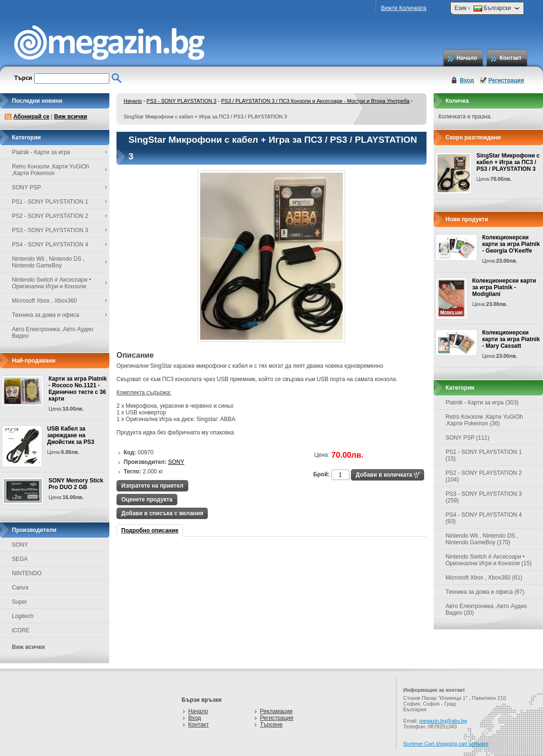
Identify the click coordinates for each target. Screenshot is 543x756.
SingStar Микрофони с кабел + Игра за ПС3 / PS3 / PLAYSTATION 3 (508, 162)
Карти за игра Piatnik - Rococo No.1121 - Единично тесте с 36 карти (78, 389)
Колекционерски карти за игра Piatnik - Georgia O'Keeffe (511, 244)
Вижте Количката (403, 8)
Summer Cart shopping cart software (446, 744)
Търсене (271, 725)
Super (19, 602)
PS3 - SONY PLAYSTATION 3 (181, 101)
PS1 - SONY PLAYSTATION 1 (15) (484, 455)
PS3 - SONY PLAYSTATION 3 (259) (484, 497)
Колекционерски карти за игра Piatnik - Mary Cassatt (511, 339)
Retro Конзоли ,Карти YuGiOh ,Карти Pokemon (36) (484, 420)
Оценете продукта (147, 500)
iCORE (21, 630)
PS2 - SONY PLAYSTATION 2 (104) (484, 476)
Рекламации (276, 711)
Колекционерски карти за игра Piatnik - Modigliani (504, 287)
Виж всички (71, 117)
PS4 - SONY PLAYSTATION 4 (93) (484, 518)
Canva (20, 588)
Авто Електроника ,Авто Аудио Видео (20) (486, 609)
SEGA (20, 559)
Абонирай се (31, 117)
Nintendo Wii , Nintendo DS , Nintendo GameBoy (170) (482, 539)
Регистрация (506, 80)
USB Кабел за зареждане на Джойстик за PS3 (71, 435)
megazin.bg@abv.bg (443, 721)
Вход (467, 80)
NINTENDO (27, 573)
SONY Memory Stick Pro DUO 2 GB (76, 484)
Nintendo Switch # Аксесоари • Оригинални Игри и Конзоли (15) (489, 560)
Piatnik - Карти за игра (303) (482, 403)
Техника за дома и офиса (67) (485, 592)
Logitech (23, 616)
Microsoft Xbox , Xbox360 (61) (484, 578)
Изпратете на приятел (152, 486)
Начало (467, 58)
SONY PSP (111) (467, 438)
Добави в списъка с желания (162, 513)
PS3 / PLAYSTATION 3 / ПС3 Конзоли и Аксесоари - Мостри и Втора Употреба (315, 101)
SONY (20, 545)
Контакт (511, 58)
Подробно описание (150, 530)
